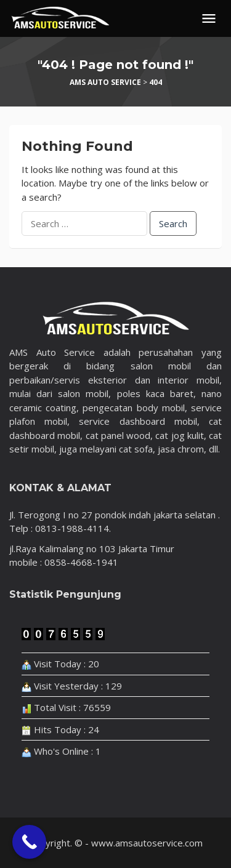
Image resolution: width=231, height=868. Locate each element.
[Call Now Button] (29, 842)
